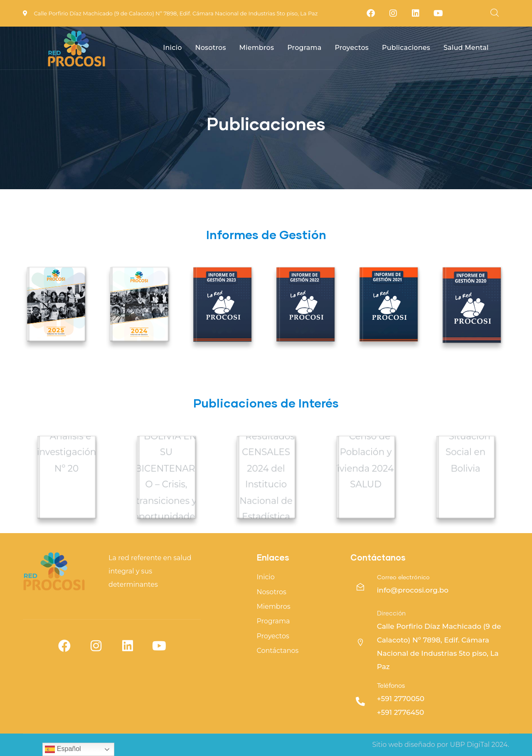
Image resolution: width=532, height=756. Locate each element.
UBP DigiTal (470, 745)
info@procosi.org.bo (413, 590)
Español (63, 749)
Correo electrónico (403, 578)
